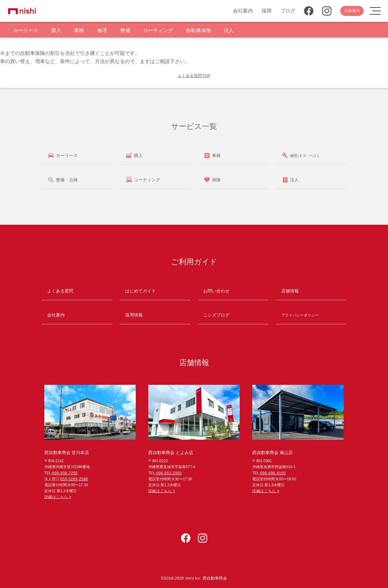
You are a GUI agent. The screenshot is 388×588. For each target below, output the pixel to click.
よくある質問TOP (194, 76)
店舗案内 (352, 11)
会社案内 (243, 11)
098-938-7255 (65, 473)
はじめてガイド (140, 291)
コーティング (158, 30)
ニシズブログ (216, 315)
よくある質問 (60, 291)
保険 (216, 180)
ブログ (288, 11)
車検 (79, 30)
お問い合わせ (216, 291)
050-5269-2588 (74, 479)
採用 (267, 11)
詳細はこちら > (58, 497)
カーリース (26, 30)
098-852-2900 (169, 473)
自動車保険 (199, 30)
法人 (229, 30)
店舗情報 (290, 291)
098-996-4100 (273, 473)
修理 (102, 30)
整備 (125, 30)
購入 (56, 30)
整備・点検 (66, 180)
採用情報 (134, 315)
